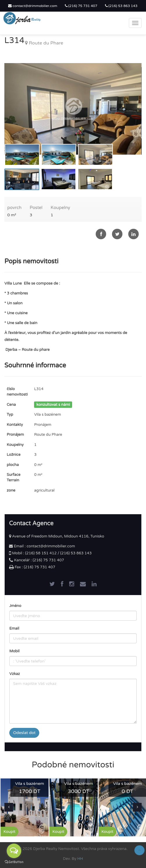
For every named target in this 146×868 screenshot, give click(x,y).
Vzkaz (15, 674)
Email (14, 628)
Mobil (14, 651)
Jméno (15, 606)
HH (80, 859)
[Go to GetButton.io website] (14, 862)
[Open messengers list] (14, 851)
